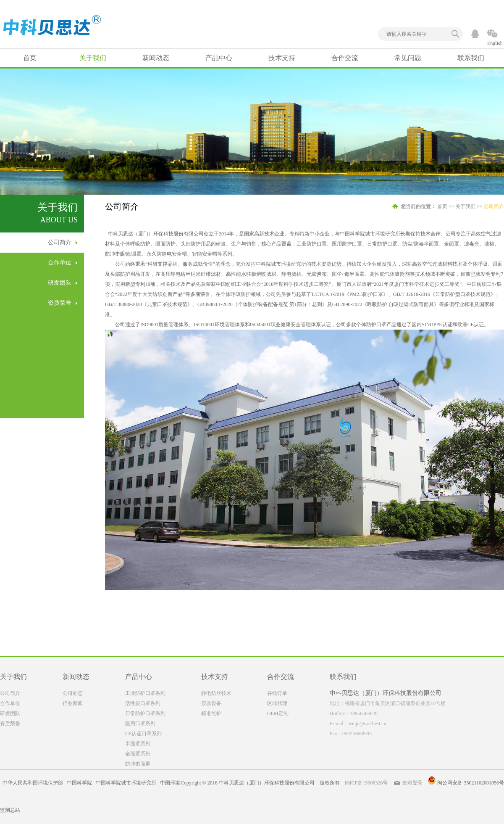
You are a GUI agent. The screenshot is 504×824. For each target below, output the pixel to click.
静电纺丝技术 (216, 693)
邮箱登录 (412, 783)
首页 (30, 58)
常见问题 (408, 58)
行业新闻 (73, 703)
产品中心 (219, 58)
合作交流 (345, 58)
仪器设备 (211, 703)
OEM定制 (278, 713)
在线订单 (277, 693)
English (495, 43)
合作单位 (60, 263)
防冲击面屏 (138, 764)
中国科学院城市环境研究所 (126, 783)
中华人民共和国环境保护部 (33, 783)
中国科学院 (79, 783)
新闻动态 (156, 58)
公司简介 (60, 242)
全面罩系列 (138, 754)
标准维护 (211, 713)
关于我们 (93, 58)
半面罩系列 (138, 744)
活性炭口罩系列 (143, 703)
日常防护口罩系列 (145, 713)
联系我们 (471, 58)
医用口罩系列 (140, 724)
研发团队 (60, 283)
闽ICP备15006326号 (366, 783)
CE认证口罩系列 (143, 734)
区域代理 (277, 703)
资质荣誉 (60, 303)
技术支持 (282, 58)
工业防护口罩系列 (145, 693)
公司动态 (73, 693)
